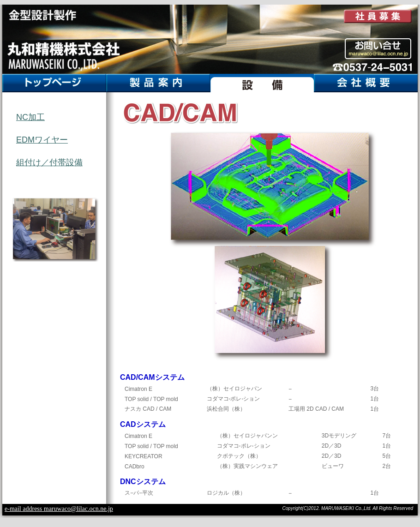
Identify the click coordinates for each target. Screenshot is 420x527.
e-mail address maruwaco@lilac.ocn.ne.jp (59, 509)
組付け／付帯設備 (49, 162)
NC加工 (30, 117)
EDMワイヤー (42, 140)
